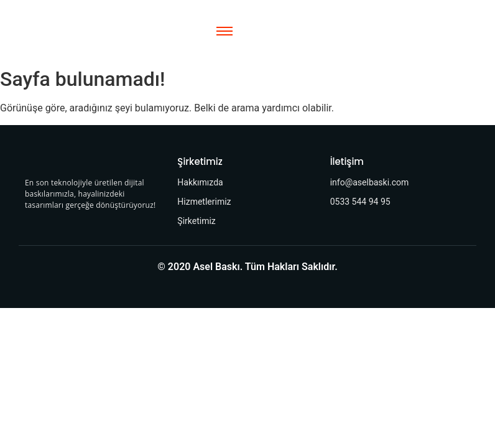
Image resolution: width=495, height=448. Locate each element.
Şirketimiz (196, 221)
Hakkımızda (200, 182)
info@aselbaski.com (370, 182)
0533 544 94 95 (360, 202)
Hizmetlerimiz (204, 202)
